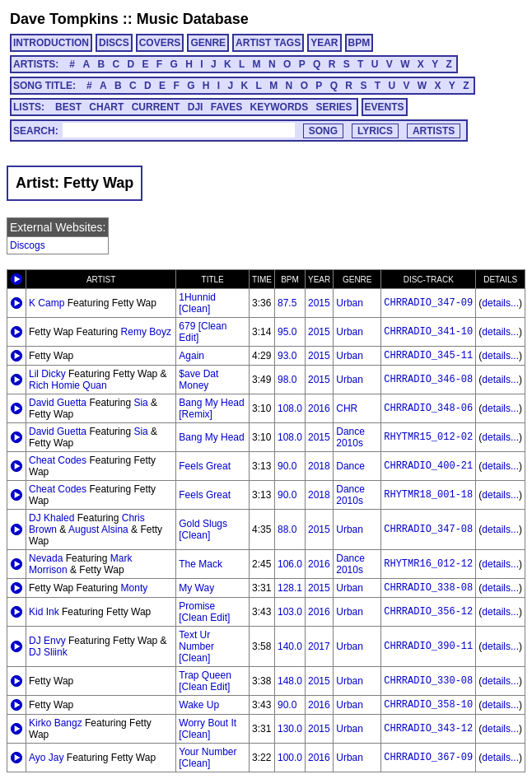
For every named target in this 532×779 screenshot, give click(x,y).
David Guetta (58, 403)
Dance (350, 466)
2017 (319, 646)
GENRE (208, 43)
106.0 (290, 564)
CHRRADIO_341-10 (428, 332)
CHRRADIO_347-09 (428, 303)
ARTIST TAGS (268, 43)
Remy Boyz (146, 332)
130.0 (290, 729)
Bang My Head (211, 437)
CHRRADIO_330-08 (428, 681)
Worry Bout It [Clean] (208, 729)
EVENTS (385, 107)
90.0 (287, 466)
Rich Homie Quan (68, 385)
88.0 (287, 529)
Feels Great (205, 466)
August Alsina (98, 529)
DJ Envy (47, 641)
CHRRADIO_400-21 (428, 466)
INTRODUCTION (51, 43)
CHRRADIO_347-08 (428, 529)
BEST (68, 107)
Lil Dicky (47, 374)
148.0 (290, 681)
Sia (140, 403)
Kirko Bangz (56, 723)
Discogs (28, 245)
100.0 (290, 758)
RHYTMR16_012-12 (428, 564)
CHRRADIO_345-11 (428, 356)
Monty (135, 588)
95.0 (287, 332)
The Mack (201, 564)
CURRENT (156, 107)
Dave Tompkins (64, 19)
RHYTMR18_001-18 (428, 495)
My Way (196, 588)
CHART (106, 107)
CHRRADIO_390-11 (428, 646)
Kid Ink (44, 612)
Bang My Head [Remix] (211, 408)
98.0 (287, 380)
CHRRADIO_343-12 (428, 729)
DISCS (114, 43)
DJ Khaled (51, 518)
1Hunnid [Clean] (197, 303)
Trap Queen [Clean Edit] (205, 681)
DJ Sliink (48, 652)
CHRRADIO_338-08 (428, 588)
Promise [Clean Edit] (204, 612)
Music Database (193, 19)
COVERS (160, 43)
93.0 (287, 356)
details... (500, 303)
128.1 (290, 588)
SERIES (334, 107)
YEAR (324, 43)
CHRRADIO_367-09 (428, 758)
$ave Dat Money (198, 380)
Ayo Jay (46, 758)
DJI (196, 107)
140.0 (290, 646)
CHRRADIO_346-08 (428, 380)
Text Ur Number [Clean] (196, 646)
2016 (319, 408)
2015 (319, 303)
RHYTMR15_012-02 (428, 437)
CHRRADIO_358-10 (428, 705)
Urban (350, 303)
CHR (347, 408)
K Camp (47, 303)
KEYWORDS (280, 107)
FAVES (226, 107)
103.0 (290, 612)
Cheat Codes (58, 460)
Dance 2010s (350, 437)
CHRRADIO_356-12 (428, 612)
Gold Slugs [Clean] (203, 529)
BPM (359, 43)
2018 (319, 466)
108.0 (290, 408)
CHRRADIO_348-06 (428, 408)
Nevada (46, 558)
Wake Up (199, 705)
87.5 (287, 303)
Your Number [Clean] (208, 758)
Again (191, 356)
